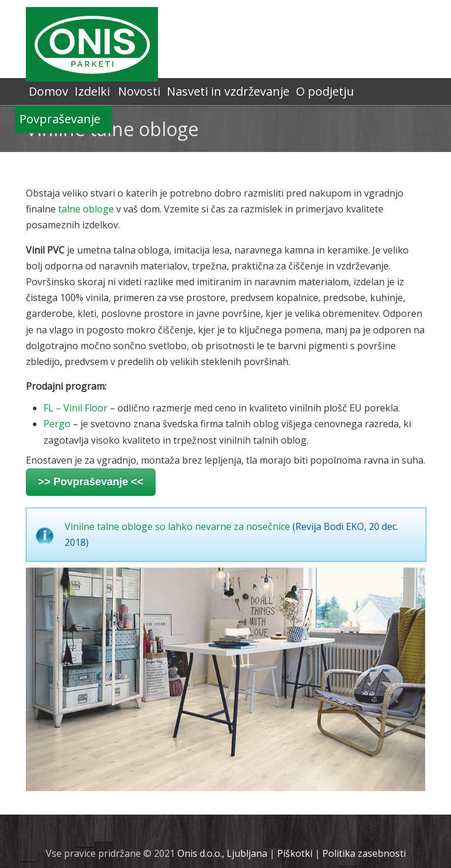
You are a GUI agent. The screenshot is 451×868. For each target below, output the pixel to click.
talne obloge (86, 209)
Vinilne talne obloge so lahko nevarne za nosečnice (177, 526)
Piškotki (295, 853)
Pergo (57, 424)
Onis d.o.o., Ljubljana (222, 853)
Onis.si (92, 44)
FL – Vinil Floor (75, 408)
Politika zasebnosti (364, 853)
